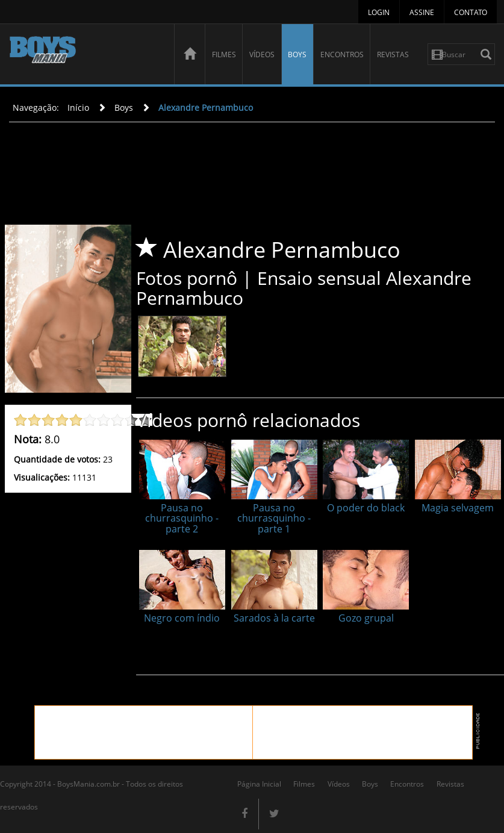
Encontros (342, 55)
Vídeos (262, 55)
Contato (471, 12)
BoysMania (86, 56)
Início (78, 108)
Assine (422, 12)
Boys (297, 55)
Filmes (224, 55)
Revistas (393, 55)
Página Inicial (259, 784)
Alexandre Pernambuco (206, 108)
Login (379, 12)
